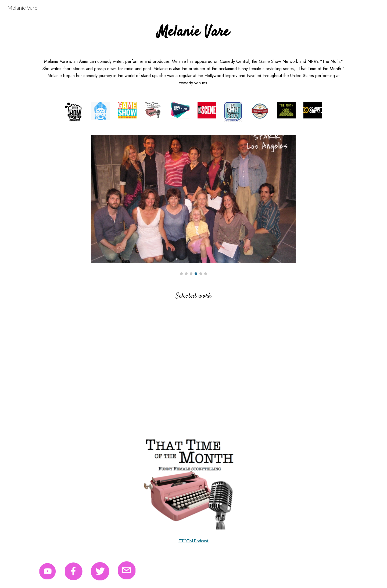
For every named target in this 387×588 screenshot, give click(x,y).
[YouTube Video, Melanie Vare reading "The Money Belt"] (114, 366)
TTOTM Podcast (193, 541)
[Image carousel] (193, 205)
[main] (193, 32)
